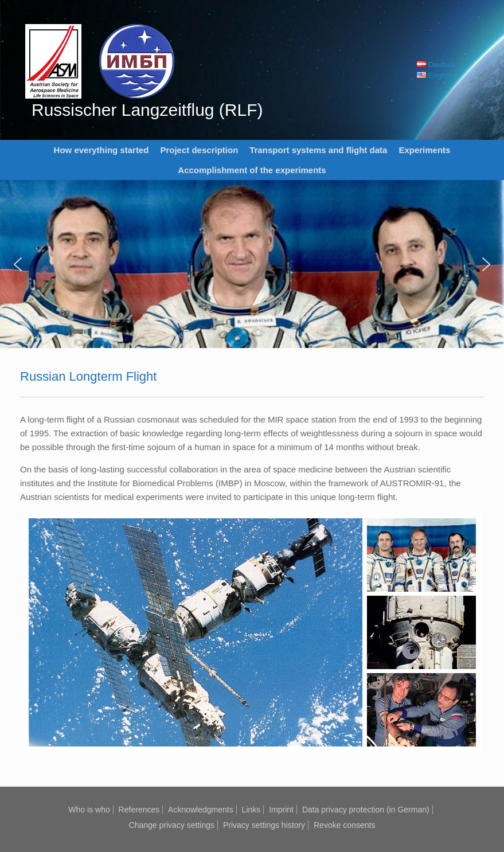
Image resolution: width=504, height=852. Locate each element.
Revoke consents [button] (344, 825)
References (139, 810)
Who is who (89, 810)
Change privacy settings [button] (172, 825)
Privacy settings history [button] (264, 825)
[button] (18, 264)
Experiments (424, 150)
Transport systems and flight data (318, 150)
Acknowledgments (201, 810)
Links (251, 810)
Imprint (281, 810)
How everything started (101, 150)
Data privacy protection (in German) (366, 810)
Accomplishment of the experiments (252, 170)
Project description (199, 150)
